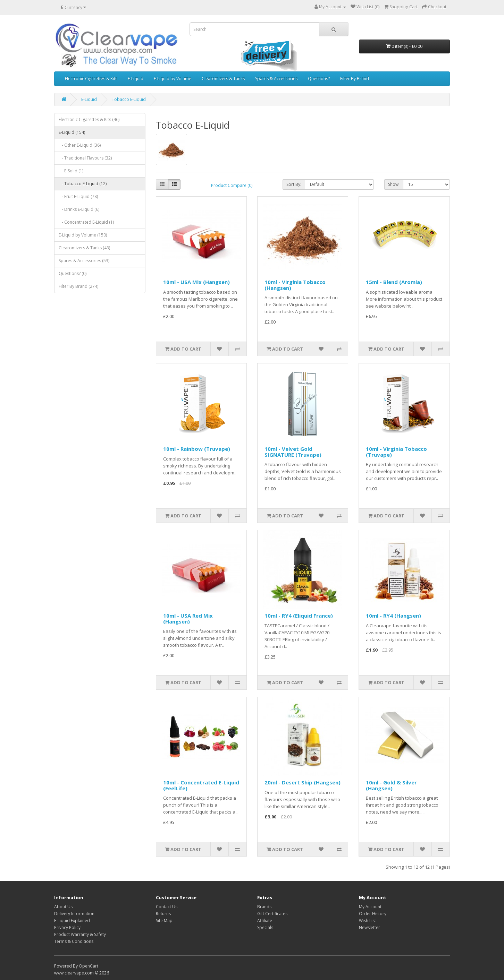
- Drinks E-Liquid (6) (79, 209)
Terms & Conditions (74, 941)
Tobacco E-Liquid (129, 99)
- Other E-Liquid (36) (80, 145)
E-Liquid (136, 79)
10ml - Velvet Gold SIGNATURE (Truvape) (293, 452)
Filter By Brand (355, 79)
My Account (370, 907)
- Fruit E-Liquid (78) (78, 196)
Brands (264, 907)
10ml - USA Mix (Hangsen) (196, 282)
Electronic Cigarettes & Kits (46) (89, 119)
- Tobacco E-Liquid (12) (83, 184)
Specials (265, 927)
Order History (373, 914)
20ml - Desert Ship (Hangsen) (303, 782)
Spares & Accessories (276, 79)
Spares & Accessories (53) (84, 261)
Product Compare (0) (232, 185)
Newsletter (369, 927)
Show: (394, 184)
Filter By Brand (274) (78, 286)
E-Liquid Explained (72, 921)
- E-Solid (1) (71, 171)
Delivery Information (74, 914)
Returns (163, 914)
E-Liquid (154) (72, 132)
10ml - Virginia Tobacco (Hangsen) (295, 285)
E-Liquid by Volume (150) (83, 235)
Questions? (319, 79)
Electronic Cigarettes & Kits (91, 79)
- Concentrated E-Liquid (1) (86, 222)
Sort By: (294, 184)
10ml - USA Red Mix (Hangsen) (188, 618)
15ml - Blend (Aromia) (394, 282)
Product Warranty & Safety (80, 934)
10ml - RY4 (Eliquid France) (299, 616)
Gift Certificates (272, 914)
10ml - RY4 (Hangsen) (393, 616)
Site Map (164, 921)
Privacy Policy (67, 927)
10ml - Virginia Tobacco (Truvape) (396, 452)
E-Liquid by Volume (173, 79)
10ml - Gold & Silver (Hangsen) (391, 785)
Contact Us (167, 907)
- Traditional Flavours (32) (85, 158)
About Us (63, 907)
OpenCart (89, 966)
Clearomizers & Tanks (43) (84, 248)
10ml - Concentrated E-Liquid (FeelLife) (201, 785)
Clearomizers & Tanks (223, 79)
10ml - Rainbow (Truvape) (197, 449)
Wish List (367, 921)
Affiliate (265, 921)
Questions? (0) (73, 273)
